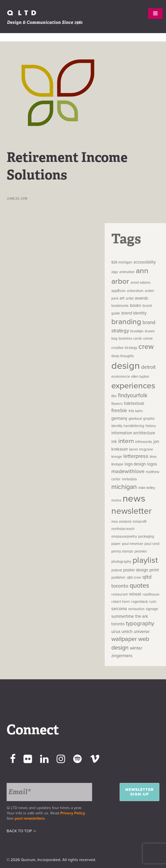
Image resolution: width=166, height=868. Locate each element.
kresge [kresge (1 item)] (117, 457)
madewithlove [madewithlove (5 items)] (128, 471)
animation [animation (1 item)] (127, 272)
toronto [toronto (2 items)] (118, 624)
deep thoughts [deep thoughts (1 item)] (123, 356)
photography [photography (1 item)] (121, 562)
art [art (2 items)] (122, 298)
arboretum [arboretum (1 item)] (135, 291)
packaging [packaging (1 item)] (146, 536)
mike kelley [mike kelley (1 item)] (147, 488)
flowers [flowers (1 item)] (117, 404)
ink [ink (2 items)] (114, 442)
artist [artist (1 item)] (130, 298)
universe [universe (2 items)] (142, 632)
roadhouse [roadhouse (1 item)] (151, 594)
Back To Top (21, 831)
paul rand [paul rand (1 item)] (152, 544)
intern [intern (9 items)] (126, 441)
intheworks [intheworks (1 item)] (144, 442)
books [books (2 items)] (136, 306)
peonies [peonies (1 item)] (141, 551)
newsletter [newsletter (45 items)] (132, 511)
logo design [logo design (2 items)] (135, 464)
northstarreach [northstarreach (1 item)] (123, 529)
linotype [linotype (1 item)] (117, 464)
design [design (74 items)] (126, 366)
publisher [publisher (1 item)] (118, 578)
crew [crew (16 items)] (146, 347)
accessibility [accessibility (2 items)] (145, 262)
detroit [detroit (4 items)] (148, 367)
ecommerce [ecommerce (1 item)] (121, 377)
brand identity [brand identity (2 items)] (134, 313)
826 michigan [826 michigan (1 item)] (122, 262)
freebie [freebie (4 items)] (119, 410)
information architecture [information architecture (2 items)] (133, 433)
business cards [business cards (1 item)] (130, 338)
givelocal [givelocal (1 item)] (135, 419)
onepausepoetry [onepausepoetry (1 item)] (124, 536)
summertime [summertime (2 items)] (123, 616)
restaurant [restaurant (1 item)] (119, 594)
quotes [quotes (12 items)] (139, 586)
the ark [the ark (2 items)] (142, 616)
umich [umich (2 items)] (127, 632)
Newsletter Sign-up (139, 792)
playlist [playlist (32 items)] (145, 560)
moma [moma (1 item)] (116, 500)
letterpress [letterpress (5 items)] (136, 456)
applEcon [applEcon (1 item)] (118, 291)
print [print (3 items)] (154, 570)
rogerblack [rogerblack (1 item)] (139, 602)
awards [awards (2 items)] (141, 298)
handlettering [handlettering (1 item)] (134, 426)
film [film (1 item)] (114, 396)
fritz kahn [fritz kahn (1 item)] (136, 411)
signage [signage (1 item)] (152, 609)
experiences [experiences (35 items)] (133, 386)
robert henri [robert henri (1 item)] (121, 602)
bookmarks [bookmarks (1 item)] (120, 306)
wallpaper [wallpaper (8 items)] (124, 639)
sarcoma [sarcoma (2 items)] (119, 609)
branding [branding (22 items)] (126, 322)
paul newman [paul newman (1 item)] (133, 544)
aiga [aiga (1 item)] (115, 272)
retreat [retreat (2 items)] (135, 594)
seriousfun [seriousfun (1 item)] (136, 609)
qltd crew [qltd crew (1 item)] (134, 578)
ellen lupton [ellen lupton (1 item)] (140, 377)
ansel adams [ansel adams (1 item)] (140, 283)
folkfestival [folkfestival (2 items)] (134, 404)
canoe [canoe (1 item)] (148, 338)
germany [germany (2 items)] (119, 418)
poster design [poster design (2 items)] (136, 570)
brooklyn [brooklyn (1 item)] (137, 331)
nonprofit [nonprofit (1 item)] (139, 522)
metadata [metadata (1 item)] (129, 479)
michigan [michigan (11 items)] (124, 487)
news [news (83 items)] (134, 498)
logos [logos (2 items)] (152, 464)
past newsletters (30, 818)
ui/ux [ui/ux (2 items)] (116, 632)
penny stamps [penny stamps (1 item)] (122, 551)
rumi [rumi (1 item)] (153, 602)
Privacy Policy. (74, 813)
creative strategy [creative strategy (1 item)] (124, 348)
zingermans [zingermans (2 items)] (122, 656)
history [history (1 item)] (151, 426)
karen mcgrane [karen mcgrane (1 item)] (141, 449)
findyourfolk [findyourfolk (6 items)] (133, 395)
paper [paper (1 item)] (116, 544)
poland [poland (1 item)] (117, 570)
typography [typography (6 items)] (140, 624)
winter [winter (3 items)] (136, 648)
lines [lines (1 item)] (153, 457)
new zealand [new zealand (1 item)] (121, 522)
